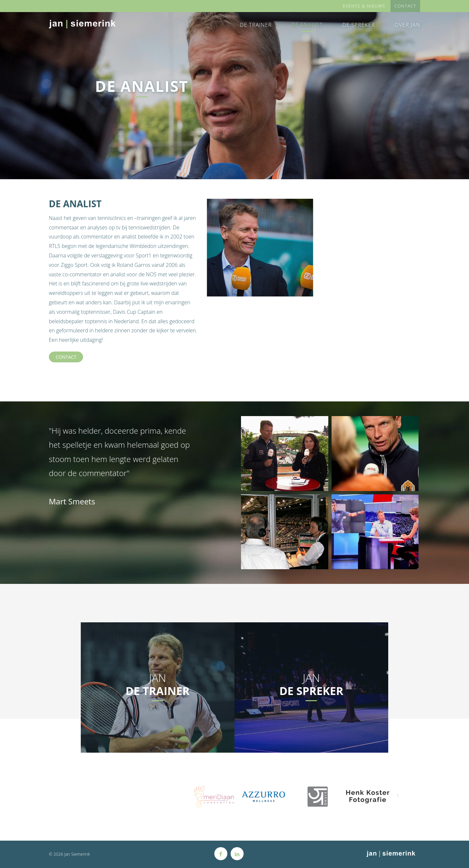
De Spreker (359, 25)
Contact (66, 357)
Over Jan (407, 25)
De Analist (307, 25)
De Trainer (256, 25)
